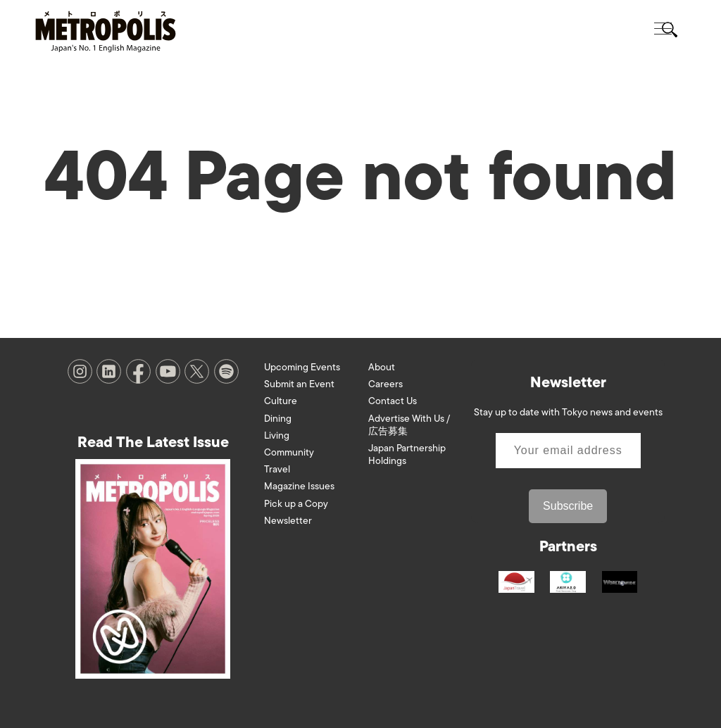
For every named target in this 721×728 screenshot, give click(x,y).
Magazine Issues (299, 486)
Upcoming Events (302, 367)
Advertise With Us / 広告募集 (409, 425)
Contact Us (393, 401)
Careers (385, 384)
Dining (278, 419)
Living (277, 435)
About (382, 367)
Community (289, 452)
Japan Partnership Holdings (407, 454)
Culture (281, 401)
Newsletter (288, 521)
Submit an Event (299, 384)
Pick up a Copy (296, 504)
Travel (277, 469)
